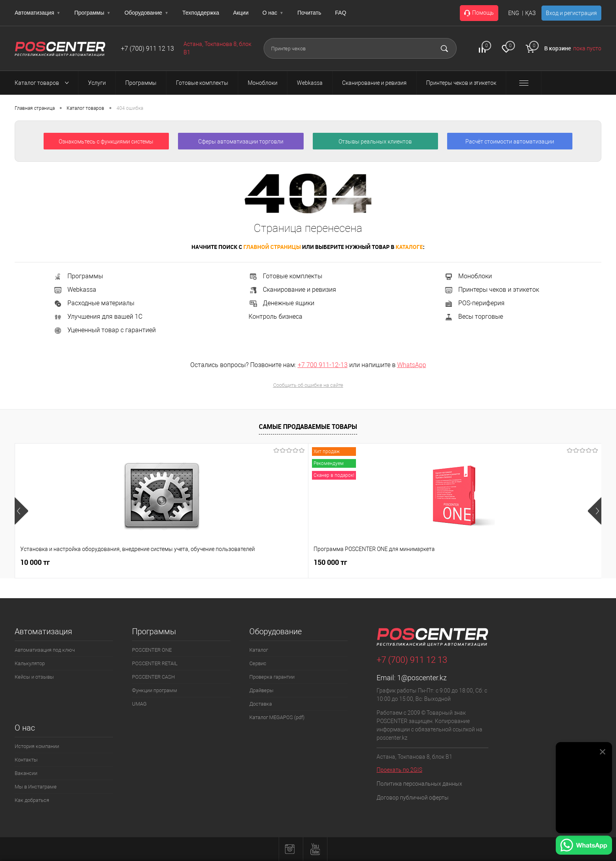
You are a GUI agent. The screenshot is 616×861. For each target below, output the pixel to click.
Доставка (261, 704)
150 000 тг (154, 562)
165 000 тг (506, 562)
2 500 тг (268, 562)
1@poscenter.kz (422, 678)
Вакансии (26, 773)
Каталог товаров (44, 83)
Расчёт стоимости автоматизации (510, 142)
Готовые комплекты (285, 276)
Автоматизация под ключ (45, 650)
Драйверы (261, 690)
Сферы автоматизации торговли (241, 142)
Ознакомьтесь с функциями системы (106, 142)
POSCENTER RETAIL (155, 663)
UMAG (139, 704)
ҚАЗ (530, 13)
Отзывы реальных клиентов (375, 142)
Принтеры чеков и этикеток (492, 290)
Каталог (259, 650)
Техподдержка (201, 13)
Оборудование (146, 13)
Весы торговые (473, 317)
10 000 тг (35, 562)
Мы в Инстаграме (36, 787)
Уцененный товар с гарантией (104, 330)
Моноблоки (468, 276)
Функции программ (155, 690)
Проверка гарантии (272, 677)
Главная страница (35, 108)
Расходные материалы (94, 303)
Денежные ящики (281, 303)
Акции (241, 13)
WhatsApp (412, 365)
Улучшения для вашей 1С (98, 317)
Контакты (26, 760)
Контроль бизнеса (275, 317)
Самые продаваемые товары (308, 427)
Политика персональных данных (419, 784)
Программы (92, 13)
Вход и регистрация (571, 13)
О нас (273, 13)
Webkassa (75, 290)
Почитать (309, 13)
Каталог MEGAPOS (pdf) (277, 717)
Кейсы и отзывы (34, 677)
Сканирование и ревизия (292, 290)
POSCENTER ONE (152, 650)
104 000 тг (426, 567)
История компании (37, 746)
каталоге (409, 247)
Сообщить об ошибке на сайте (308, 385)
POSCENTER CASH (153, 677)
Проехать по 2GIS (399, 770)
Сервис (258, 663)
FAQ (341, 13)
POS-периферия (474, 303)
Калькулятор (30, 663)
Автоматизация (37, 13)
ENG (514, 13)
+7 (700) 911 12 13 (147, 49)
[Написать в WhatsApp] (584, 846)
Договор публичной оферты (413, 798)
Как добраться (32, 800)
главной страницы (272, 247)
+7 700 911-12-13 (323, 365)
